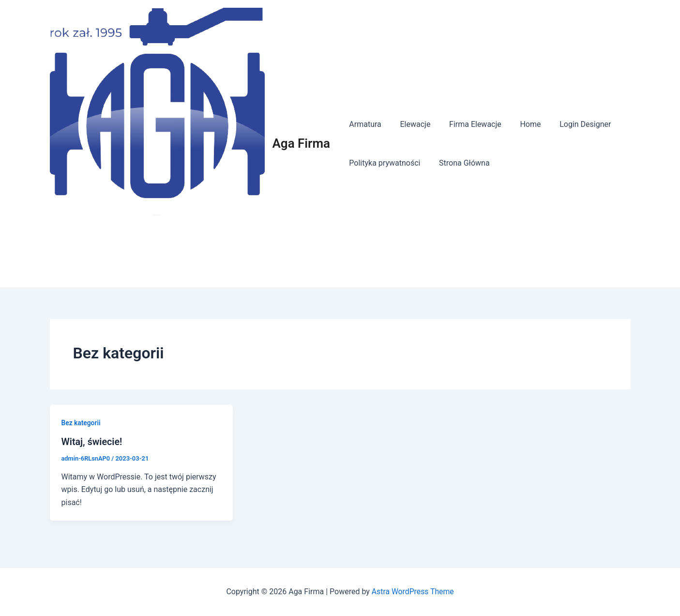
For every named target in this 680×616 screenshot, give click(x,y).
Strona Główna (460, 163)
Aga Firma (302, 143)
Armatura (363, 124)
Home (519, 124)
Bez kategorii (81, 423)
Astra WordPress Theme (412, 592)
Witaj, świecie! (92, 442)
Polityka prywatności (383, 163)
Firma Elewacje (467, 124)
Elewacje (411, 124)
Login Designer (571, 124)
